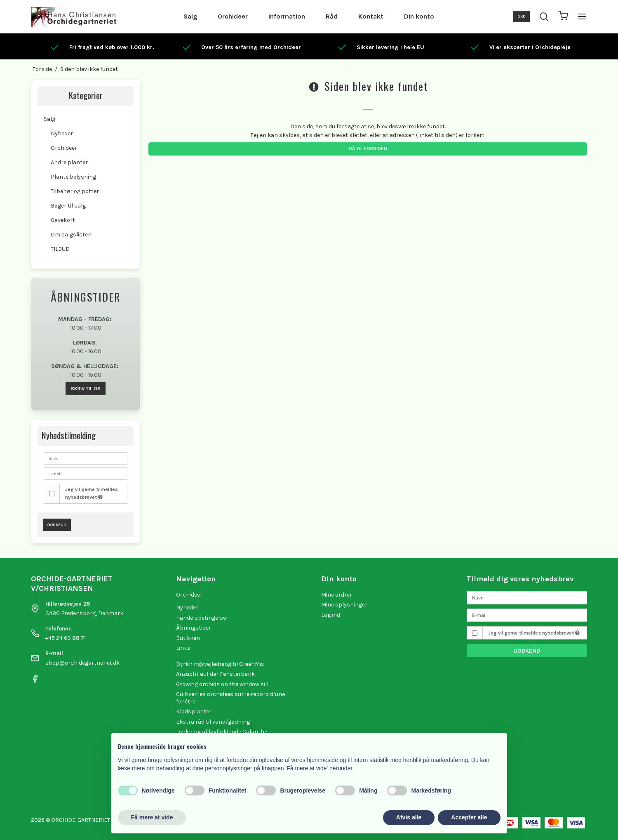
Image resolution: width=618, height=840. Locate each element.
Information (287, 16)
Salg (190, 16)
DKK (521, 16)
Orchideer (233, 16)
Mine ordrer (337, 595)
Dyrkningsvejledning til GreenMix (220, 664)
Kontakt (371, 16)
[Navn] (527, 597)
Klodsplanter (194, 711)
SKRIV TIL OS (86, 389)
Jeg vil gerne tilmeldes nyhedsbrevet (92, 493)
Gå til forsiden (368, 149)
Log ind (331, 615)
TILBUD (60, 249)
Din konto (419, 16)
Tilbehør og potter (75, 191)
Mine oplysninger (344, 605)
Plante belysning (73, 177)
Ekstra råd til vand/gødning (213, 722)
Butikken (188, 638)
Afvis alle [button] (409, 817)
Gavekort (63, 220)
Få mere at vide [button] (152, 817)
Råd (332, 16)
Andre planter (69, 162)
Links (183, 648)
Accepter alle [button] (469, 817)
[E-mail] (527, 615)
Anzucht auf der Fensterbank (215, 674)
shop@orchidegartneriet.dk (82, 663)
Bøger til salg (68, 206)
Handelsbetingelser (202, 618)
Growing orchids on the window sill (222, 684)
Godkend (57, 525)
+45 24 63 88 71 (66, 638)
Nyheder (62, 133)
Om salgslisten (71, 235)
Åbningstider (194, 628)
